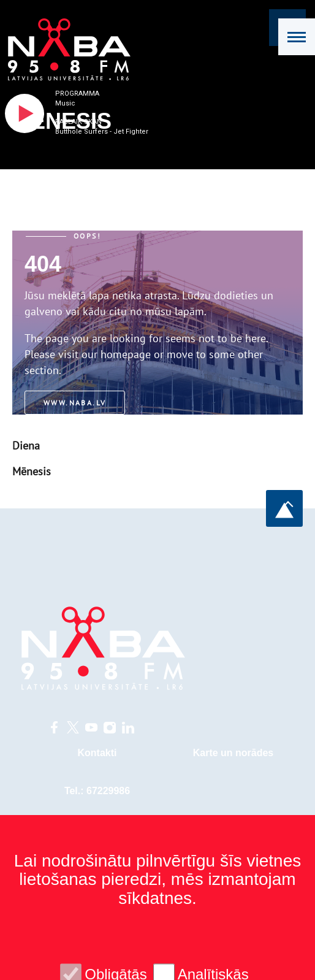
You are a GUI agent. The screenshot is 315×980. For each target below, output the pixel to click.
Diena (26, 446)
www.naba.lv (75, 403)
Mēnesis (32, 471)
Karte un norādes (233, 753)
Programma (77, 94)
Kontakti (97, 753)
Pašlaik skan (78, 122)
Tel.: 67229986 (97, 791)
